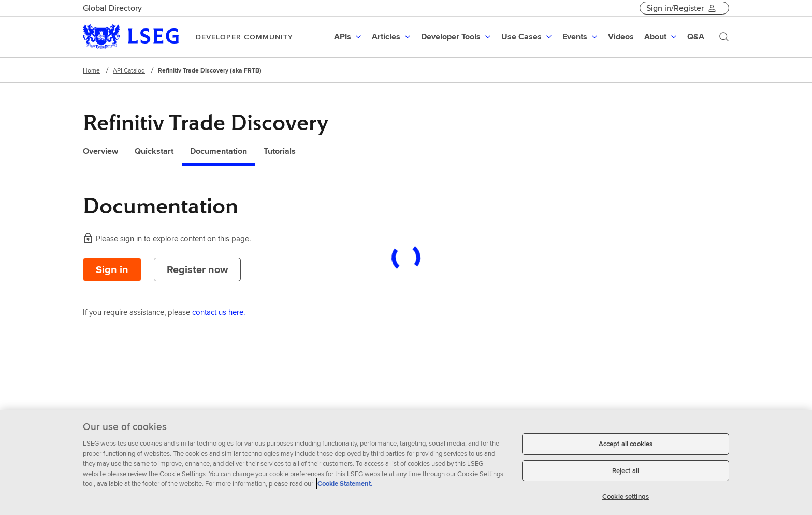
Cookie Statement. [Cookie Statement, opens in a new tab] (345, 484)
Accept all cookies (626, 444)
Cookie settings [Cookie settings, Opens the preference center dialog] (626, 497)
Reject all (626, 471)
